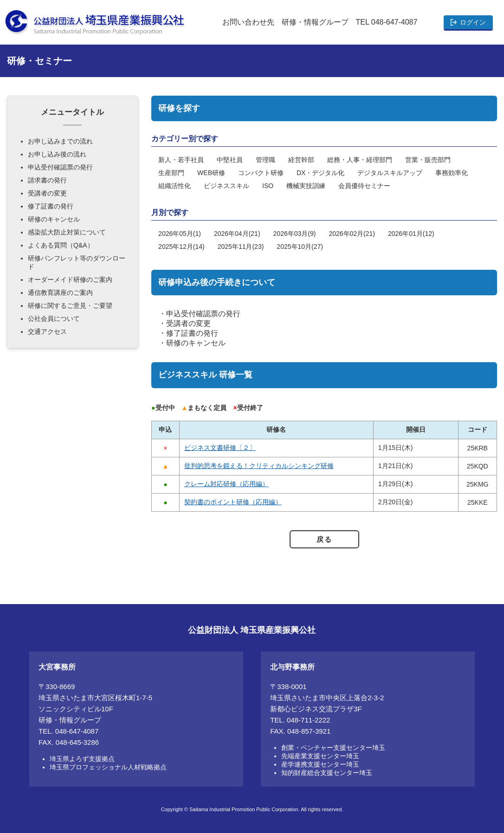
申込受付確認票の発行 (203, 314)
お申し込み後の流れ (57, 154)
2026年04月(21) (237, 234)
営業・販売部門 (428, 160)
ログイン (473, 22)
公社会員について (54, 319)
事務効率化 (452, 173)
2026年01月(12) (411, 234)
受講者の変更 (188, 323)
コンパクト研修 (261, 173)
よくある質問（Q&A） (61, 245)
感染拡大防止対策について (67, 232)
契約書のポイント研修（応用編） (233, 502)
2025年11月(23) (241, 247)
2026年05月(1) (180, 234)
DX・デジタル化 (320, 173)
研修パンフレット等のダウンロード (77, 262)
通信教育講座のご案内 (60, 293)
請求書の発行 (47, 180)
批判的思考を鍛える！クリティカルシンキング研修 (259, 466)
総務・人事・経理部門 (360, 160)
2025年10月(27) (300, 247)
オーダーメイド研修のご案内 (70, 280)
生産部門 (171, 173)
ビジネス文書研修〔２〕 (220, 448)
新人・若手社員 (181, 160)
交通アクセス (47, 332)
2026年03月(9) (295, 234)
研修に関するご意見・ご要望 (70, 306)
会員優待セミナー (364, 186)
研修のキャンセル (196, 343)
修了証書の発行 (192, 333)
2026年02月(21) (352, 234)
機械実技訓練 (306, 186)
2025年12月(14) (181, 247)
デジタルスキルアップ (390, 173)
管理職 (265, 160)
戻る (324, 539)
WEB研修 (211, 173)
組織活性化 (174, 186)
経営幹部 (301, 160)
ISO (268, 186)
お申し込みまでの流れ (60, 141)
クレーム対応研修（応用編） (226, 484)
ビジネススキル (226, 186)
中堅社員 (230, 160)
